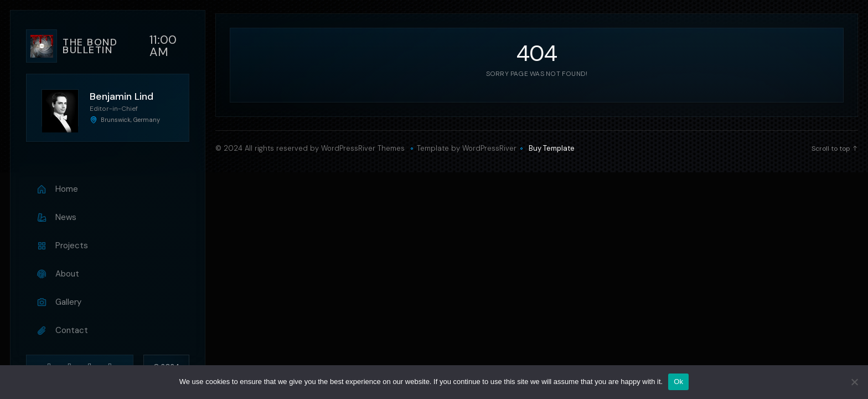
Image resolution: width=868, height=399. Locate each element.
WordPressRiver (489, 148)
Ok (678, 382)
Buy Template (552, 149)
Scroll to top (835, 149)
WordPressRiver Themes (363, 148)
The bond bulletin (90, 46)
